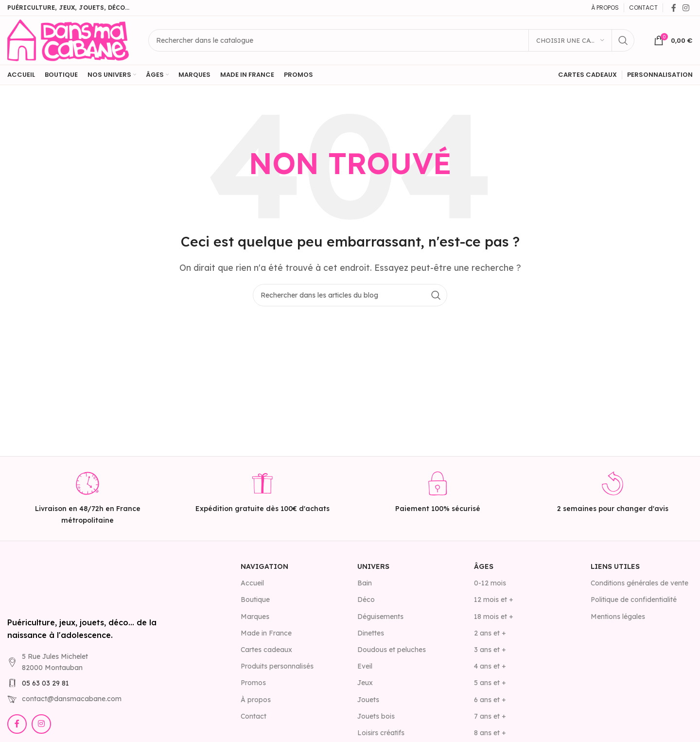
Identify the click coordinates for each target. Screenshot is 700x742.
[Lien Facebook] (674, 8)
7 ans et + (490, 716)
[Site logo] (68, 39)
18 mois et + (494, 617)
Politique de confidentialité (634, 600)
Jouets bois (376, 716)
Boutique (255, 600)
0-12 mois (490, 583)
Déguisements (380, 617)
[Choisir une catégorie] (570, 40)
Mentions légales (618, 617)
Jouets (368, 700)
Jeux (365, 683)
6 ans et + (490, 700)
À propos (256, 700)
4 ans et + (490, 666)
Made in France (266, 633)
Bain (365, 583)
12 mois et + (494, 600)
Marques (255, 617)
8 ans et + (490, 733)
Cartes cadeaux (266, 650)
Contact (254, 716)
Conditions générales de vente (639, 583)
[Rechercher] (391, 40)
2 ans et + (490, 633)
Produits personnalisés (277, 666)
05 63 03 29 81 (45, 683)
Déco (366, 600)
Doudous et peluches (392, 650)
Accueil (252, 583)
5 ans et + (490, 683)
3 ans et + (490, 650)
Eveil (365, 666)
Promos (253, 683)
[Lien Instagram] (686, 8)
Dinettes (371, 633)
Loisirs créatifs (381, 733)
